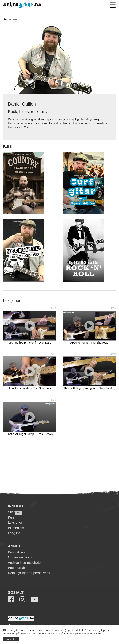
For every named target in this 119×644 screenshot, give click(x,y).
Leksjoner (15, 523)
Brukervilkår (17, 568)
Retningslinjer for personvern (84, 634)
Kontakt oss (17, 552)
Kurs (11, 517)
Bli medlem (16, 528)
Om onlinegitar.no (21, 557)
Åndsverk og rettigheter (25, 563)
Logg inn (14, 533)
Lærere (12, 19)
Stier (11, 512)
